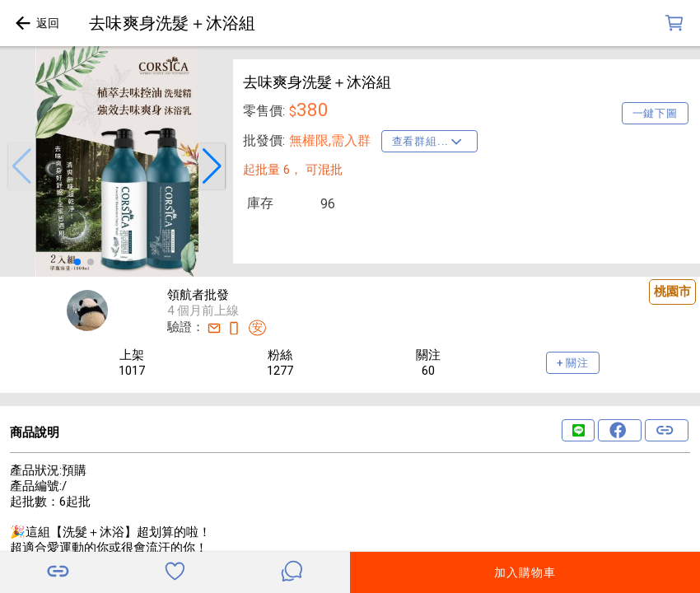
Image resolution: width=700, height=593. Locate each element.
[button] (21, 166)
